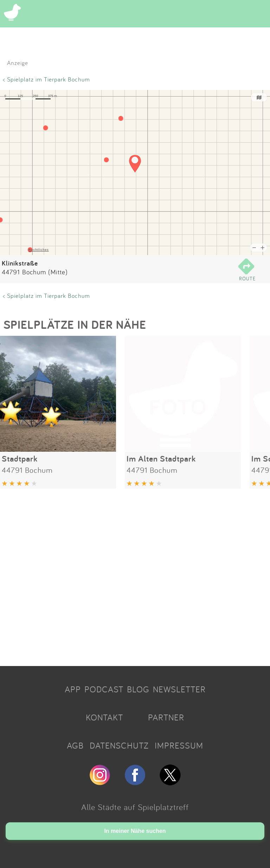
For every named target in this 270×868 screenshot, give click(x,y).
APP (73, 689)
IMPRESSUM (179, 745)
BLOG (138, 689)
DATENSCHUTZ (119, 745)
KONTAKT (104, 717)
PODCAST (104, 689)
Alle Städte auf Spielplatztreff (135, 807)
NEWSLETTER (179, 689)
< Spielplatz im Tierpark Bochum (46, 79)
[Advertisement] (135, 575)
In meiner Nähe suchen (135, 831)
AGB (75, 745)
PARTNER (166, 717)
